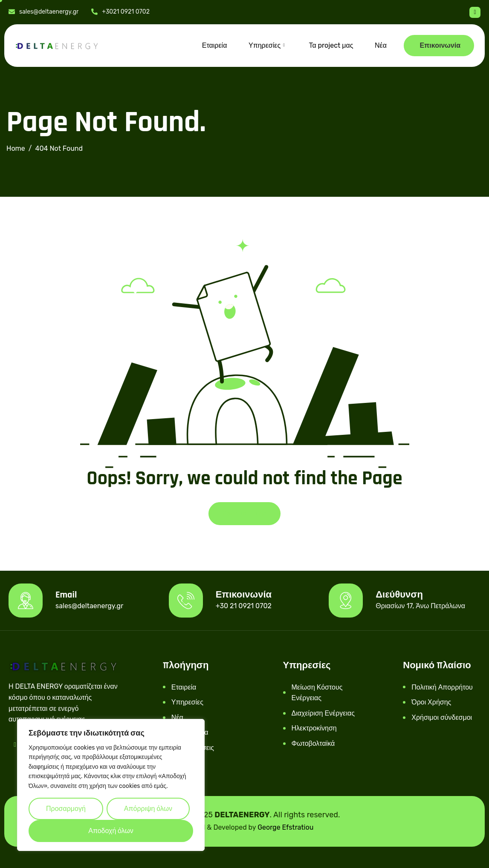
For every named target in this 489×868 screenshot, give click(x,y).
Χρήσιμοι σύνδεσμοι (442, 717)
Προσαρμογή (66, 809)
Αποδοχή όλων (111, 831)
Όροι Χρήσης (431, 702)
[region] (111, 785)
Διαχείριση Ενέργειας (323, 713)
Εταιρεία (216, 45)
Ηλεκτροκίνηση (314, 728)
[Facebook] (475, 12)
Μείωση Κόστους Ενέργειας (317, 693)
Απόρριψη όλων (148, 809)
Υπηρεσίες (268, 46)
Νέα (381, 45)
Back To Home (244, 513)
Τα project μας (331, 45)
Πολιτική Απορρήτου (442, 687)
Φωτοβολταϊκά (313, 743)
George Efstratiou (285, 827)
